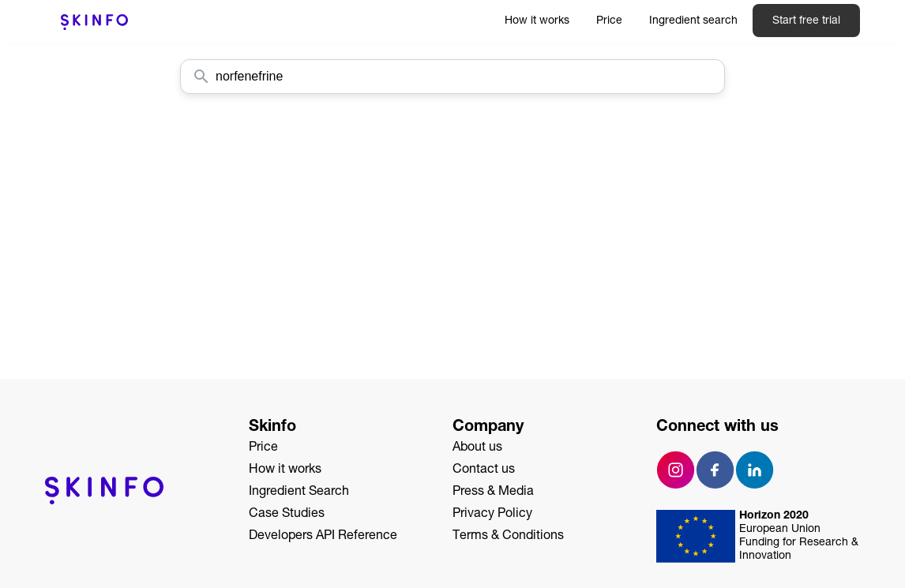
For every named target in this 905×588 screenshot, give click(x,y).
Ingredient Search (299, 492)
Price (609, 21)
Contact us (484, 470)
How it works (537, 21)
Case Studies (287, 515)
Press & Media (493, 492)
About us (477, 448)
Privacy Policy (492, 515)
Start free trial (806, 21)
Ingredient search (693, 21)
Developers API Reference (323, 537)
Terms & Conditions (508, 537)
